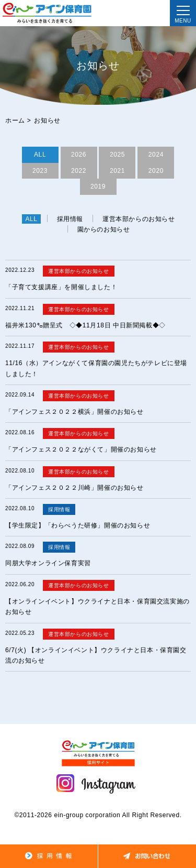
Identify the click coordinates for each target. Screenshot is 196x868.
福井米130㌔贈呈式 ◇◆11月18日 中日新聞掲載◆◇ (85, 325)
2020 (156, 171)
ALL (40, 155)
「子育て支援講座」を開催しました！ (61, 287)
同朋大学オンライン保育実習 (48, 563)
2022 (79, 171)
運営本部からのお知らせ (139, 219)
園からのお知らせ (104, 229)
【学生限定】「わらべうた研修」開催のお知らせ (78, 525)
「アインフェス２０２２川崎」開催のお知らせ (74, 488)
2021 (117, 171)
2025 (117, 155)
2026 (79, 155)
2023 (40, 171)
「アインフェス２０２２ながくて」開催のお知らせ (81, 449)
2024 (156, 155)
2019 (98, 186)
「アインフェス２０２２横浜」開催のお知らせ (74, 412)
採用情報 (70, 219)
